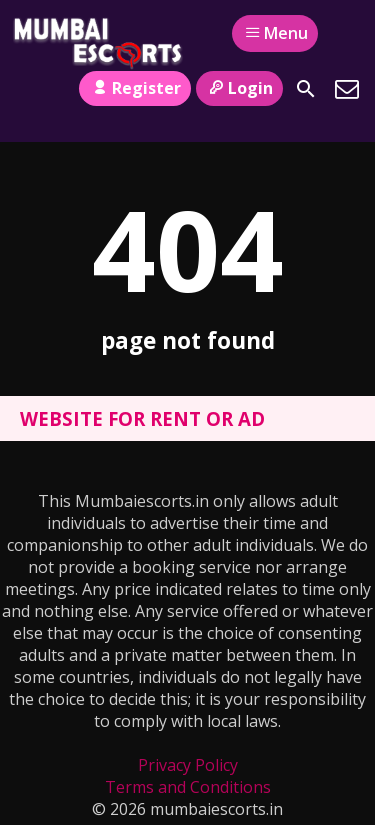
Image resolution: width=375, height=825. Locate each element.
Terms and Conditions (188, 787)
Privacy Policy (188, 765)
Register (134, 88)
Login (239, 88)
